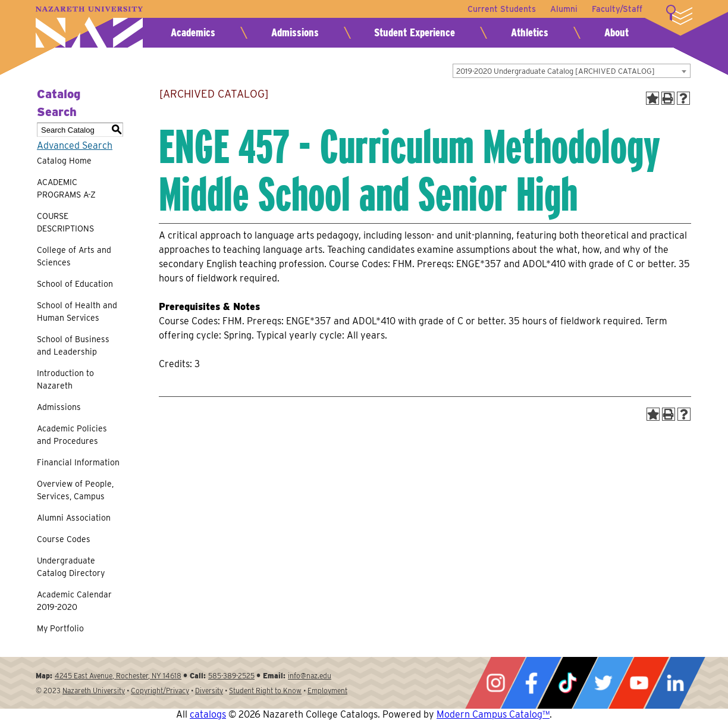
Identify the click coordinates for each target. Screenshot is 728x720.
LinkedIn (675, 683)
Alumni (564, 9)
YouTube (639, 683)
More (679, 15)
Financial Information (78, 462)
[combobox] (572, 71)
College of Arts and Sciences (74, 256)
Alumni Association (74, 518)
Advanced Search (75, 145)
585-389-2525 (231, 676)
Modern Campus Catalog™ (493, 714)
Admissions (295, 32)
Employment (327, 691)
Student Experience (415, 32)
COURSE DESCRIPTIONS (65, 222)
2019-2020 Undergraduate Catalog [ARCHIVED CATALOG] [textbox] (556, 71)
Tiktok (567, 683)
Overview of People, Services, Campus (75, 490)
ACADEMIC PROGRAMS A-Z (66, 188)
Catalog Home (64, 161)
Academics (193, 32)
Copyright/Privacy (160, 691)
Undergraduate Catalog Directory (71, 567)
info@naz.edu (310, 676)
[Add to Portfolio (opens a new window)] (652, 98)
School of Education (75, 284)
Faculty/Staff (617, 9)
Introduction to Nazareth (65, 379)
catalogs (208, 714)
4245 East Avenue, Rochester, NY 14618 (118, 676)
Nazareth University (89, 27)
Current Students (502, 9)
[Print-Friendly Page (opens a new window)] (668, 98)
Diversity (209, 691)
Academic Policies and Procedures (72, 435)
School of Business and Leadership (73, 345)
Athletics (530, 32)
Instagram (495, 683)
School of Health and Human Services (77, 312)
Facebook (531, 683)
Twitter (603, 683)
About (616, 32)
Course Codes (64, 539)
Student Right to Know (265, 691)
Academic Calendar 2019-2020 (74, 601)
